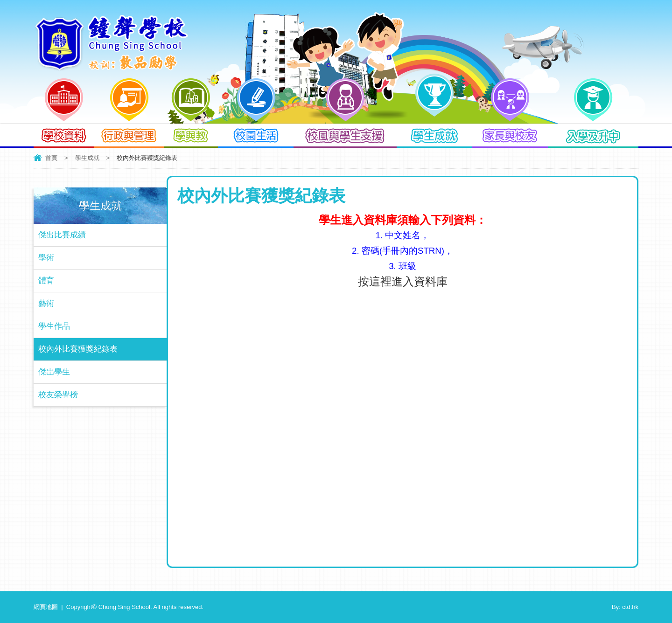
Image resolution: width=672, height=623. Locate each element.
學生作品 (54, 326)
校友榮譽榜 (58, 395)
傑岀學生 (54, 372)
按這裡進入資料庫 (403, 281)
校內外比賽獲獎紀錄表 (78, 349)
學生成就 (87, 158)
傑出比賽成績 (62, 235)
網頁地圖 (46, 607)
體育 (46, 280)
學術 (46, 258)
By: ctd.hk (625, 607)
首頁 (51, 158)
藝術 (46, 303)
